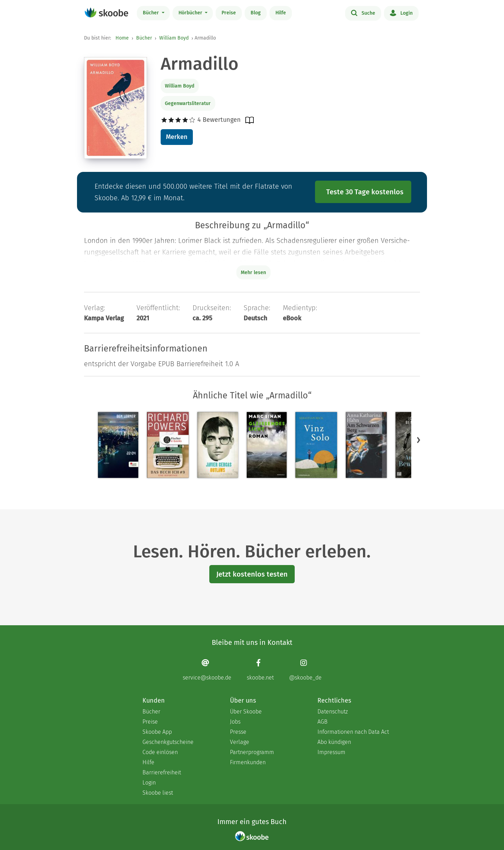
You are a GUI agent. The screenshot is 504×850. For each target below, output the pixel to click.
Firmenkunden (248, 762)
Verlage (240, 742)
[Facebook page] (260, 670)
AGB (323, 722)
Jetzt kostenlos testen (252, 574)
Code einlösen (160, 752)
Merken (177, 137)
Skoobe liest (158, 793)
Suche (363, 13)
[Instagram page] (305, 670)
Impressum (331, 752)
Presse (238, 732)
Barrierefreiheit (162, 772)
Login (401, 13)
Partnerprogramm (252, 752)
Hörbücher (191, 13)
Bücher (152, 13)
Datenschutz (333, 712)
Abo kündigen (334, 742)
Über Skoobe (246, 712)
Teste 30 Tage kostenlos (365, 192)
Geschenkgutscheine (168, 742)
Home (122, 38)
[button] (419, 440)
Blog (256, 13)
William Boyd (174, 38)
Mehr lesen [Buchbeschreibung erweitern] (253, 273)
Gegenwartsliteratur (188, 103)
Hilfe (281, 13)
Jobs (235, 722)
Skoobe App (157, 732)
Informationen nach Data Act (353, 732)
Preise (229, 13)
